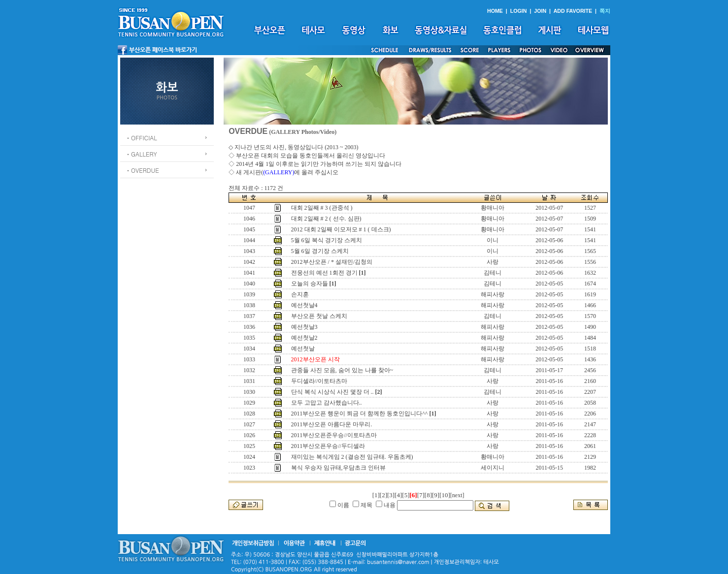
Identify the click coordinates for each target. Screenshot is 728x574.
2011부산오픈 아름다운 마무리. (332, 424)
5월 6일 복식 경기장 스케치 (327, 240)
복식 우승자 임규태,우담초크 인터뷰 (338, 468)
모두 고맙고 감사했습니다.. (327, 403)
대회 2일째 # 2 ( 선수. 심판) (326, 219)
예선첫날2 (304, 338)
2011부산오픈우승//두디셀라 (328, 446)
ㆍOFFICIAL (141, 138)
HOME (495, 11)
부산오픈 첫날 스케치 (319, 316)
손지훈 (300, 294)
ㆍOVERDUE (142, 170)
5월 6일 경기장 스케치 (320, 251)
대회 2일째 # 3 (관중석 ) (322, 208)
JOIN (540, 11)
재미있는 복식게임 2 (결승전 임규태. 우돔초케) (352, 457)
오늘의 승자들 (310, 284)
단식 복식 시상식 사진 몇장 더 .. (332, 392)
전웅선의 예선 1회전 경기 (324, 273)
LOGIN (519, 11)
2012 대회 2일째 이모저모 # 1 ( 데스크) (341, 229)
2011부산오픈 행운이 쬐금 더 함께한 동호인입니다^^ (360, 414)
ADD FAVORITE (573, 11)
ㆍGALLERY (141, 154)
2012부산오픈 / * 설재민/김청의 (332, 262)
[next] (457, 495)
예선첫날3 (304, 327)
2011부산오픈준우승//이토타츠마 (334, 435)
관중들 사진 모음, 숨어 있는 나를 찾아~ (342, 370)
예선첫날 (303, 349)
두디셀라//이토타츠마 (319, 381)
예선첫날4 (304, 305)
